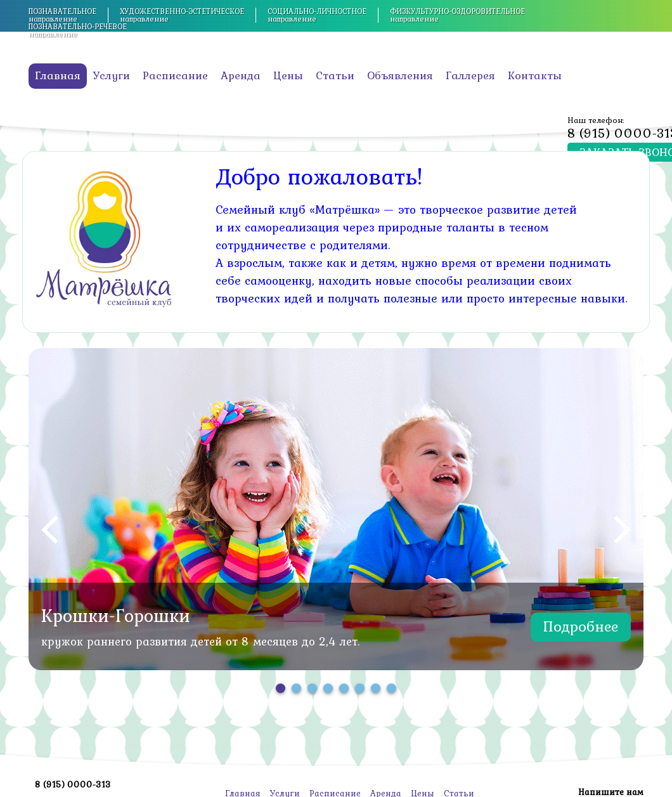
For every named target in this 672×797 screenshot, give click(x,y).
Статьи (335, 75)
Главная (58, 75)
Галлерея (470, 75)
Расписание (175, 75)
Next (622, 530)
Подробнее (581, 626)
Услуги (112, 75)
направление (62, 15)
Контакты (535, 75)
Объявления (400, 75)
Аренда (241, 75)
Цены (288, 75)
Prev (50, 530)
